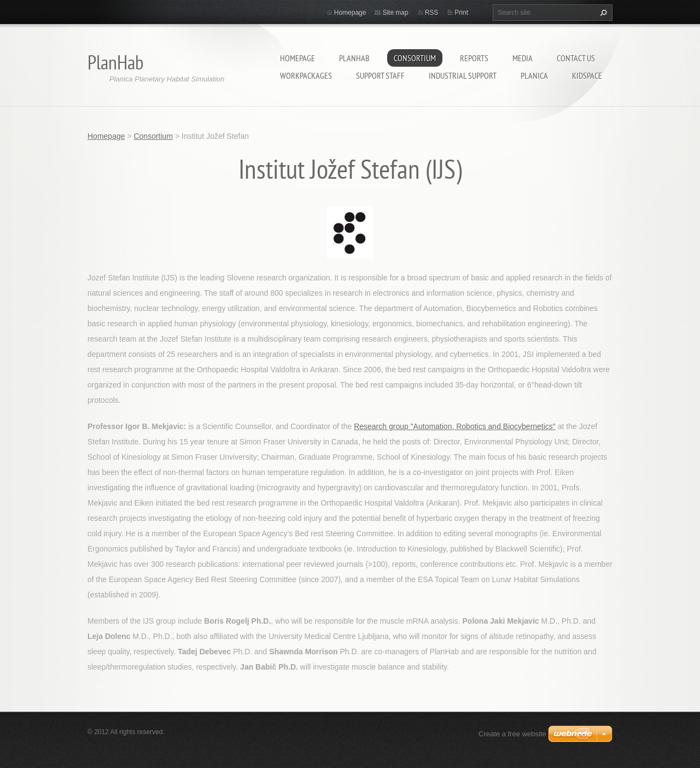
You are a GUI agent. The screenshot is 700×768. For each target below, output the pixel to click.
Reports (474, 58)
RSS (432, 13)
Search (602, 13)
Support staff (380, 75)
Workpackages (306, 75)
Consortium (415, 58)
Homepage (297, 58)
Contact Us (576, 58)
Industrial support (463, 75)
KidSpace (587, 75)
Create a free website (512, 734)
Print (461, 13)
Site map (395, 13)
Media (523, 58)
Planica (534, 75)
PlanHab (354, 58)
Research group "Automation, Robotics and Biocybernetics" (455, 426)
